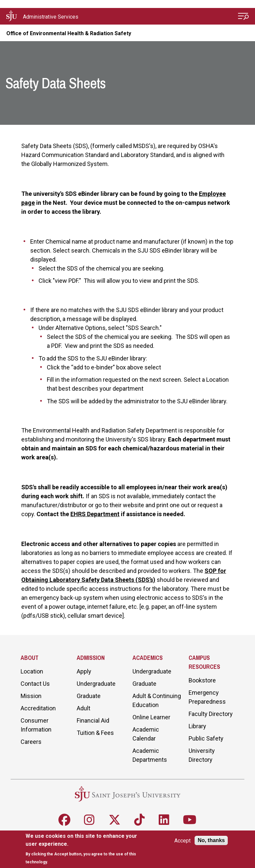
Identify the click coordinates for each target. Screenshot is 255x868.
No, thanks (211, 840)
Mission (31, 696)
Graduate (89, 696)
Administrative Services (51, 17)
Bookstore (202, 680)
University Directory (202, 755)
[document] (87, 849)
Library (197, 726)
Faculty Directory (211, 714)
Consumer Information (36, 725)
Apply (84, 671)
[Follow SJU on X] (115, 820)
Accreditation (38, 708)
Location (32, 671)
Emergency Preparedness (207, 697)
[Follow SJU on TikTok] (139, 820)
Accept (182, 841)
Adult (84, 708)
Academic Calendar (146, 734)
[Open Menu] (243, 17)
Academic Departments (150, 755)
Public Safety (206, 738)
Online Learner (151, 717)
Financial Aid (93, 720)
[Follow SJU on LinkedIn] (164, 820)
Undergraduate (96, 684)
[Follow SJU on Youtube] (190, 820)
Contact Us (35, 684)
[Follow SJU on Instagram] (89, 820)
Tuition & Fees (95, 733)
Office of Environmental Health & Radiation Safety (69, 33)
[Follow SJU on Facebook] (64, 820)
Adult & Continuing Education (157, 700)
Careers (31, 742)
